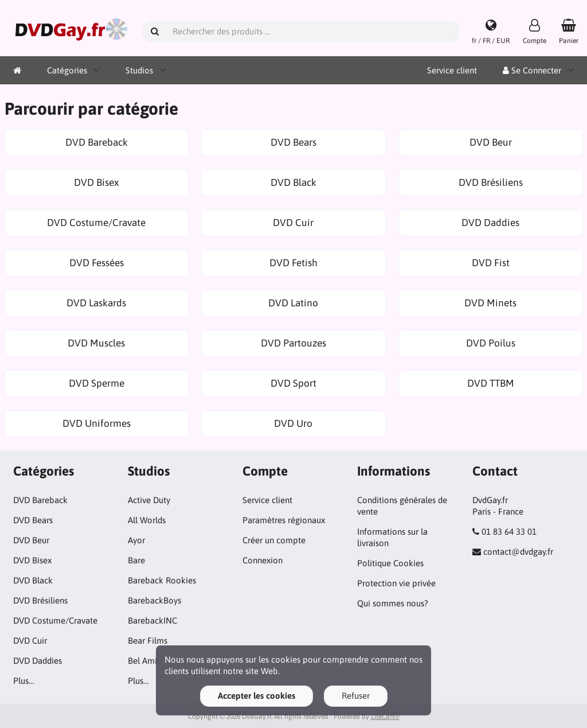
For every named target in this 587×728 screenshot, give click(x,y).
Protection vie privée (396, 583)
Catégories (67, 70)
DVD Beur (31, 540)
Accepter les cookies (257, 696)
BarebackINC (152, 620)
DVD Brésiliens (40, 600)
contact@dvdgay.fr (518, 552)
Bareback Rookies (162, 580)
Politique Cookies (390, 563)
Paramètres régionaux (284, 520)
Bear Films (148, 641)
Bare (136, 560)
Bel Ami (142, 661)
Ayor (136, 540)
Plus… (24, 681)
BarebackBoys (154, 600)
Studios (139, 70)
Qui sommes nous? (393, 603)
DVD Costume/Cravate (55, 620)
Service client (452, 70)
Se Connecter (532, 70)
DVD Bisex (32, 560)
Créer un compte (274, 540)
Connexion (263, 560)
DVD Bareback (40, 500)
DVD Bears (33, 520)
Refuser (356, 696)
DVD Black (33, 580)
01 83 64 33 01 (509, 532)
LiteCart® (385, 717)
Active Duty (149, 500)
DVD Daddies (38, 661)
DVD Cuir (30, 641)
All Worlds (147, 520)
